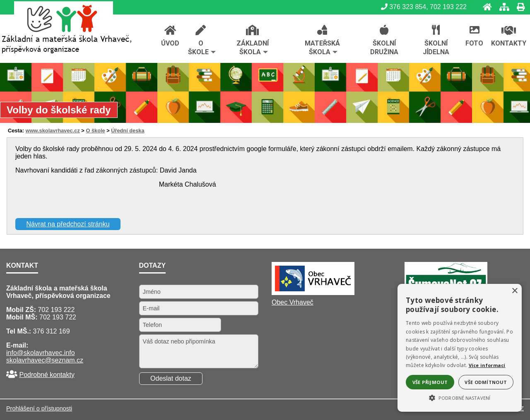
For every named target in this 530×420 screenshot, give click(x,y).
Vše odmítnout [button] (486, 382)
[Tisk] (518, 7)
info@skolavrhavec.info (41, 353)
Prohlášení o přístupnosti (39, 408)
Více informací (487, 365)
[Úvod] (485, 7)
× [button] (514, 291)
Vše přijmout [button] (430, 382)
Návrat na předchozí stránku (68, 224)
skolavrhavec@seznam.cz (45, 360)
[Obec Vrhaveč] (313, 293)
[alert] (460, 348)
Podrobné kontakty (47, 375)
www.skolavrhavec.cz (53, 131)
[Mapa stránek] (502, 7)
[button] (460, 397)
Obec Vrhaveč (293, 302)
